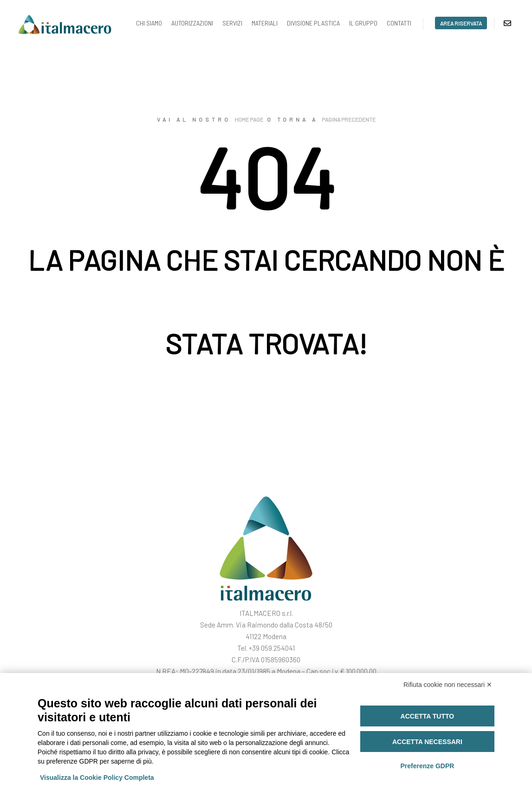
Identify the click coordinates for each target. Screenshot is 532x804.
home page (249, 119)
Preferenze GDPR (427, 766)
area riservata (461, 23)
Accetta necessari (427, 742)
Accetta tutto (428, 716)
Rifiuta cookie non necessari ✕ (448, 685)
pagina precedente (349, 119)
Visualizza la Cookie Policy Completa (97, 778)
